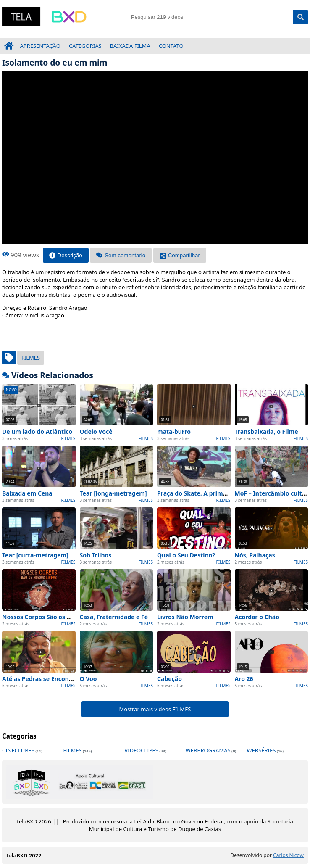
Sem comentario (121, 255)
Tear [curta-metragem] (35, 555)
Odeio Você (96, 431)
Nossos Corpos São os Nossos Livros (54, 617)
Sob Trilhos (96, 555)
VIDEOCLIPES (141, 750)
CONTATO (171, 46)
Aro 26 (244, 679)
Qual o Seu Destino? (186, 555)
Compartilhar (180, 255)
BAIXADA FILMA (130, 46)
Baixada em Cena (27, 493)
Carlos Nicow (288, 855)
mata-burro (174, 431)
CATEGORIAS (85, 46)
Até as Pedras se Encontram (43, 679)
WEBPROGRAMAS (208, 750)
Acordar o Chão (257, 617)
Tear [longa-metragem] (113, 493)
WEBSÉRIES (261, 750)
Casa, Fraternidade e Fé (114, 617)
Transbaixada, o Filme (267, 431)
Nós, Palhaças (255, 555)
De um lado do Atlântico (37, 431)
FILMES (31, 358)
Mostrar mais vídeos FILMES (155, 709)
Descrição (66, 255)
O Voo (88, 679)
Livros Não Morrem (185, 617)
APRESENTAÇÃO (41, 46)
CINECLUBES (18, 750)
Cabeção (169, 679)
